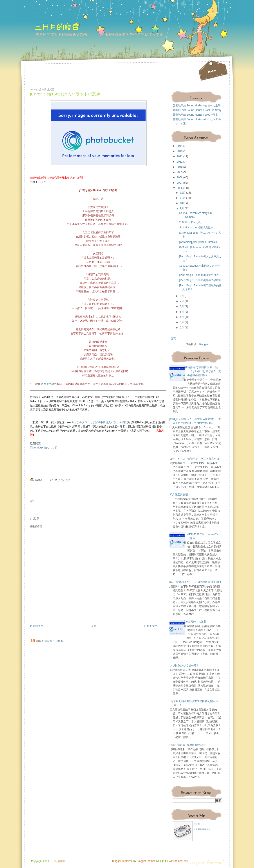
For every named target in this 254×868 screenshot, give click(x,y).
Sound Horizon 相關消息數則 (196, 228)
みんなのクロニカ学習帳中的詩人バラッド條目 (99, 422)
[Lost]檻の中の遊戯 (195, 622)
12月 (183, 193)
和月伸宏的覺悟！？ (181, 495)
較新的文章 (37, 626)
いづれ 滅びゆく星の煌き (184, 665)
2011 (180, 162)
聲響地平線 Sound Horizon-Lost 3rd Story (197, 110)
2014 (180, 146)
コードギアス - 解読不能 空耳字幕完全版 (194, 459)
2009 (180, 172)
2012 (180, 156)
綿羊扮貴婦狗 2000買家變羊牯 (187, 745)
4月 (182, 317)
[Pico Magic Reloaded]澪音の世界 (199, 275)
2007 (180, 183)
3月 (182, 322)
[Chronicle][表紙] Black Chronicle (198, 242)
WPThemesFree (178, 861)
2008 (180, 178)
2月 (182, 328)
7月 (182, 301)
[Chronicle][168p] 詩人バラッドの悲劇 (65, 94)
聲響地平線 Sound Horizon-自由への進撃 (197, 106)
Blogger (203, 344)
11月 (183, 198)
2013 (180, 151)
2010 (180, 167)
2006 (180, 188)
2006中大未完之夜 (190, 222)
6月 (182, 307)
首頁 (94, 626)
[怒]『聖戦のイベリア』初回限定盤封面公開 (195, 582)
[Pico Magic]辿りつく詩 (44, 448)
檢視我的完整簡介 (202, 829)
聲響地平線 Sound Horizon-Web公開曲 (195, 115)
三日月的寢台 (57, 27)
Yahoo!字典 (47, 384)
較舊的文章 (151, 626)
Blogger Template (122, 861)
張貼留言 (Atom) (54, 641)
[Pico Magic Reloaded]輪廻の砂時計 (200, 280)
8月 (182, 296)
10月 (183, 203)
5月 (182, 312)
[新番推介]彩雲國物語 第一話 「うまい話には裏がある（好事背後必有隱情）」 (203, 371)
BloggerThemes (146, 861)
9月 (182, 208)
